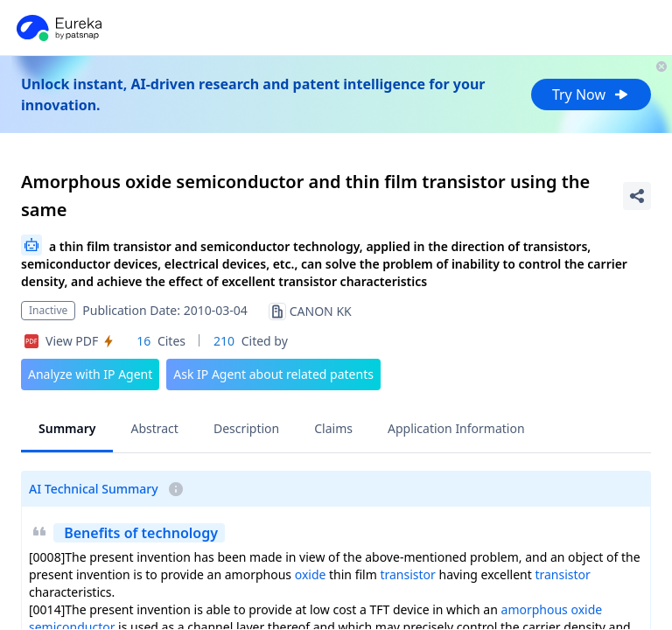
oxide (311, 574)
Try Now (591, 94)
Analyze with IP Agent (90, 374)
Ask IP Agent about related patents (273, 374)
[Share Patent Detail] (637, 196)
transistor (407, 574)
